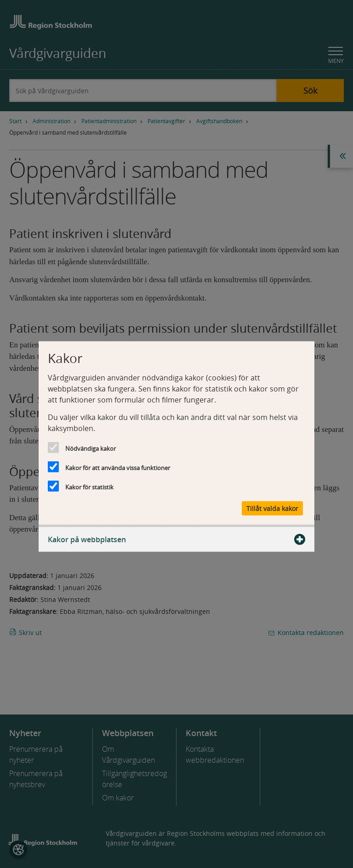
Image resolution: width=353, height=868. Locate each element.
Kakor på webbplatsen (176, 539)
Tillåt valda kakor (272, 508)
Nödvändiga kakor (91, 448)
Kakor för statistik (89, 487)
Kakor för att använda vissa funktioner (118, 467)
